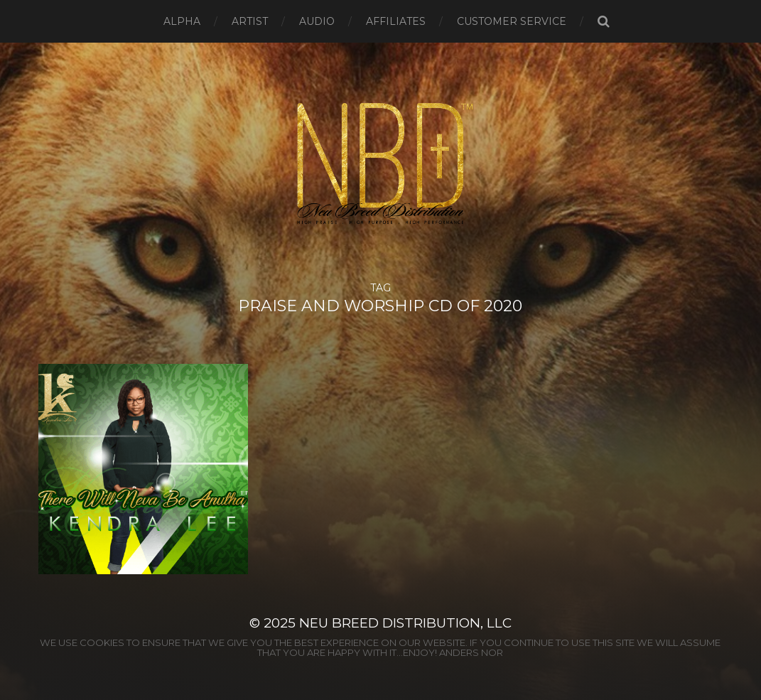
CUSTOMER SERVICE (512, 21)
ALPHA (182, 21)
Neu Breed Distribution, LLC (405, 623)
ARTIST (250, 21)
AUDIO (317, 21)
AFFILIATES (396, 21)
